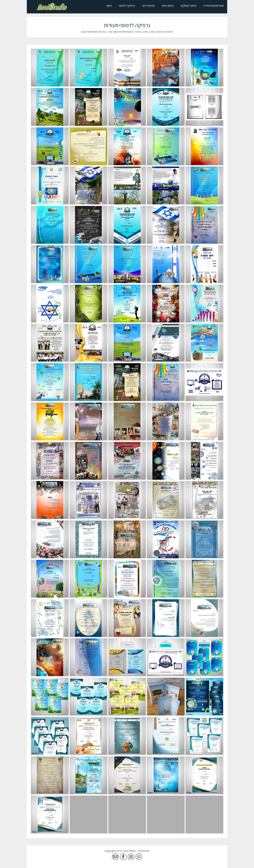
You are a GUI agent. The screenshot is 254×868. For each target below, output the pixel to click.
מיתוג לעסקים (189, 6)
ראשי (109, 6)
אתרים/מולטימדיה (214, 6)
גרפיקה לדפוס (127, 6)
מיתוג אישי (168, 6)
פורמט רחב (148, 6)
